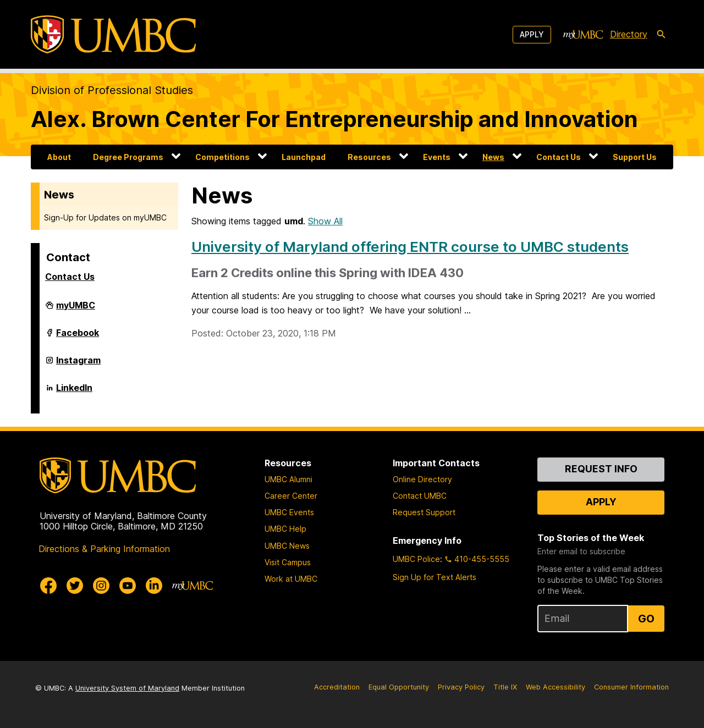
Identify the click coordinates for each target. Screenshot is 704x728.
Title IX (505, 687)
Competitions (222, 157)
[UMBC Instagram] (101, 586)
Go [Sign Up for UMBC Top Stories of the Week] (646, 619)
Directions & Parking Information (104, 549)
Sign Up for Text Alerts (435, 577)
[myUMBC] (583, 35)
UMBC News (287, 546)
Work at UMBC (291, 579)
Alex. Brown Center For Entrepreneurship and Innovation (334, 119)
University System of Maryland (127, 688)
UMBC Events (289, 512)
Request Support (424, 512)
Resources (369, 157)
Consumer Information (631, 687)
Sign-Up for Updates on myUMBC (105, 217)
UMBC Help (285, 529)
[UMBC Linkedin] (154, 586)
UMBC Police (416, 559)
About (59, 157)
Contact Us (559, 157)
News (493, 157)
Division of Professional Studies (112, 90)
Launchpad (304, 157)
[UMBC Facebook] (48, 586)
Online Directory (422, 479)
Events (437, 157)
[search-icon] (661, 35)
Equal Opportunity (399, 687)
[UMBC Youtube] (128, 586)
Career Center (291, 496)
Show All (325, 221)
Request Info (601, 469)
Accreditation (337, 687)
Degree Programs (128, 157)
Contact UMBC (420, 496)
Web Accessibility (555, 687)
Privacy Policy (461, 687)
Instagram (78, 365)
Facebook (78, 337)
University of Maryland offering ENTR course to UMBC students (410, 247)
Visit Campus (288, 562)
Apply (532, 34)
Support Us (635, 157)
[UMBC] (113, 34)
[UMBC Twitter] (75, 586)
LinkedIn (74, 392)
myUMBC (76, 310)
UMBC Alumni (288, 479)
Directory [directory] (629, 34)
